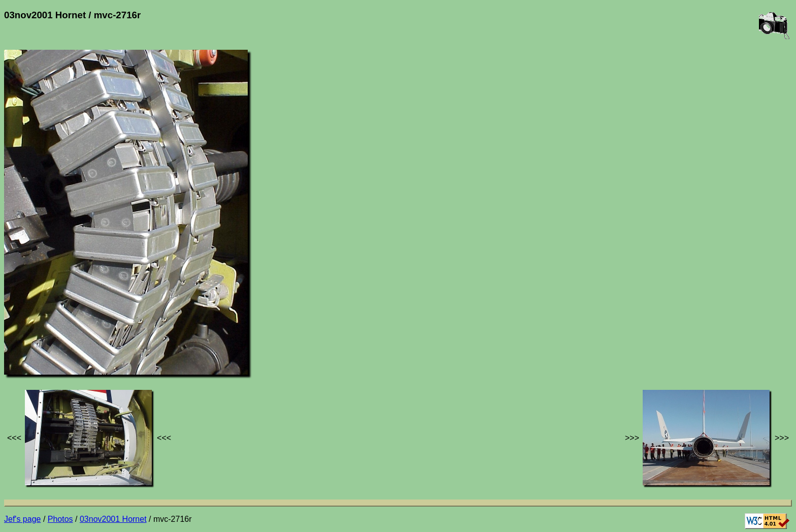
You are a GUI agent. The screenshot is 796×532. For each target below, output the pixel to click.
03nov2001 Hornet (113, 519)
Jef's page (22, 519)
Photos (60, 519)
